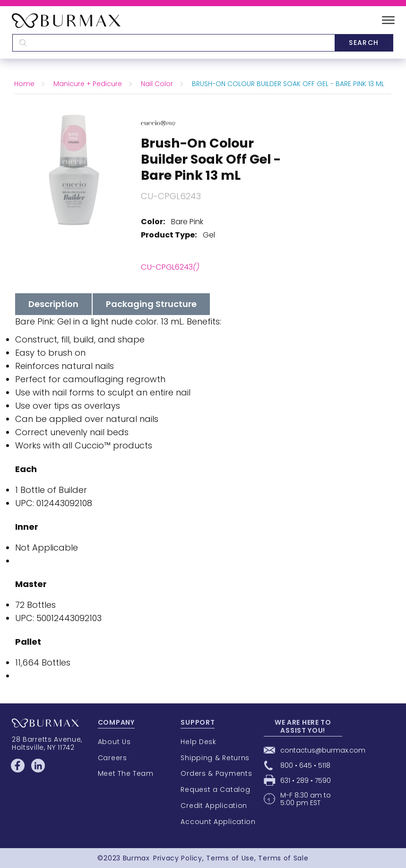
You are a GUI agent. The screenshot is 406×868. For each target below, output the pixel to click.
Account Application (218, 822)
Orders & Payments (216, 773)
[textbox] (173, 43)
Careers (112, 758)
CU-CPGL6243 (170, 267)
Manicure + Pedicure (88, 84)
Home (24, 84)
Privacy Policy (178, 858)
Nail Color (157, 84)
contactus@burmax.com (323, 750)
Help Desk (198, 742)
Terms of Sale (283, 858)
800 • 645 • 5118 (305, 765)
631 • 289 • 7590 (306, 780)
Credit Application (214, 806)
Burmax (136, 858)
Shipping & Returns (215, 758)
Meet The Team (126, 773)
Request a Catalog (215, 789)
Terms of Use (230, 858)
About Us (114, 742)
